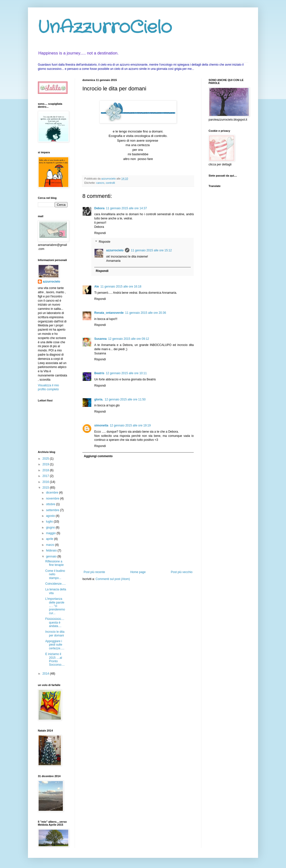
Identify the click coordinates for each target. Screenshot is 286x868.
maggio (51, 533)
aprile (50, 539)
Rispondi (100, 233)
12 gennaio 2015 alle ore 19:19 (130, 425)
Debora (99, 208)
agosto (51, 516)
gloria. (99, 399)
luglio (50, 522)
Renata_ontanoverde (109, 313)
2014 (46, 674)
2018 (46, 470)
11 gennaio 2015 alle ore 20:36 (146, 313)
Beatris (99, 373)
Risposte (105, 242)
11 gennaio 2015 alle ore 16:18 (121, 287)
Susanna (100, 339)
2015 (46, 488)
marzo (51, 545)
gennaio (52, 556)
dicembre (53, 493)
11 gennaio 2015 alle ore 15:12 (151, 250)
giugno (51, 527)
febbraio (52, 551)
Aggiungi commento (98, 456)
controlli (110, 183)
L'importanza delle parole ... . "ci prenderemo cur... (55, 606)
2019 (46, 464)
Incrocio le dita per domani (55, 633)
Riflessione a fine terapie (54, 563)
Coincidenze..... (56, 584)
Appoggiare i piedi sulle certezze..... (55, 645)
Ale (97, 287)
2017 (46, 476)
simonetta (101, 425)
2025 (46, 459)
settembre (53, 510)
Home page (138, 572)
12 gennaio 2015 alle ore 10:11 (126, 373)
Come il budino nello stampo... (55, 574)
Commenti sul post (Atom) (113, 579)
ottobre (51, 504)
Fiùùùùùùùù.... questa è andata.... (55, 622)
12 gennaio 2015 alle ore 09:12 (129, 339)
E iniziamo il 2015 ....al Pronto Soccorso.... (55, 659)
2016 (46, 482)
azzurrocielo (115, 250)
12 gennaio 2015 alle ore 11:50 (125, 399)
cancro (100, 183)
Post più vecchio (182, 572)
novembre (53, 499)
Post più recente (94, 572)
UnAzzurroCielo (105, 28)
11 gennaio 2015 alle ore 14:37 (126, 208)
